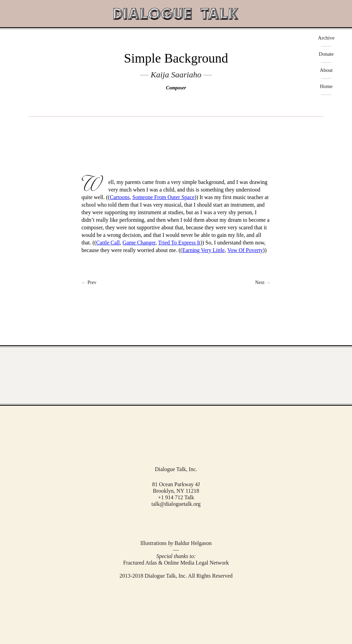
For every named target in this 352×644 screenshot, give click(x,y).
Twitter (175, 522)
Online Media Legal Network (196, 563)
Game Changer (139, 243)
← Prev (89, 282)
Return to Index (176, 283)
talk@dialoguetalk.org (176, 504)
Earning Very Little (203, 250)
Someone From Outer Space (163, 197)
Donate (326, 54)
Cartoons (120, 197)
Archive (326, 38)
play (176, 128)
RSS (186, 523)
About (326, 70)
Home (326, 86)
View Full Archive (176, 375)
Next (263, 282)
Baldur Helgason (193, 543)
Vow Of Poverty (245, 250)
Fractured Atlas (140, 563)
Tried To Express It (179, 243)
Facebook (166, 523)
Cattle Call (108, 243)
